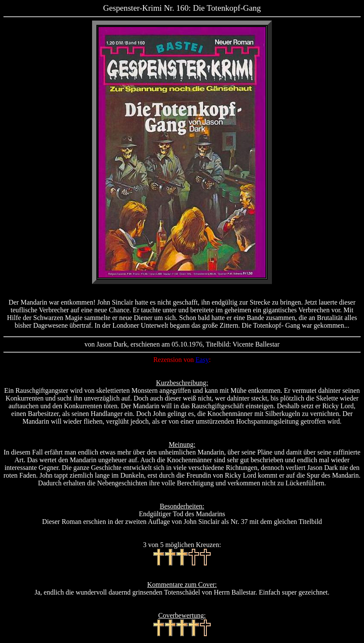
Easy (202, 360)
